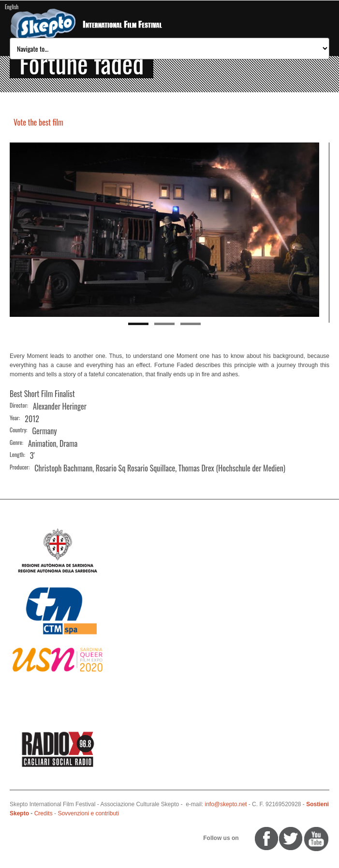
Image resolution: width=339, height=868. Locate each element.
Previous (17, 230)
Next (312, 230)
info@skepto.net (226, 804)
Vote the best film (38, 122)
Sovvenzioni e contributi (88, 813)
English (12, 7)
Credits (44, 813)
